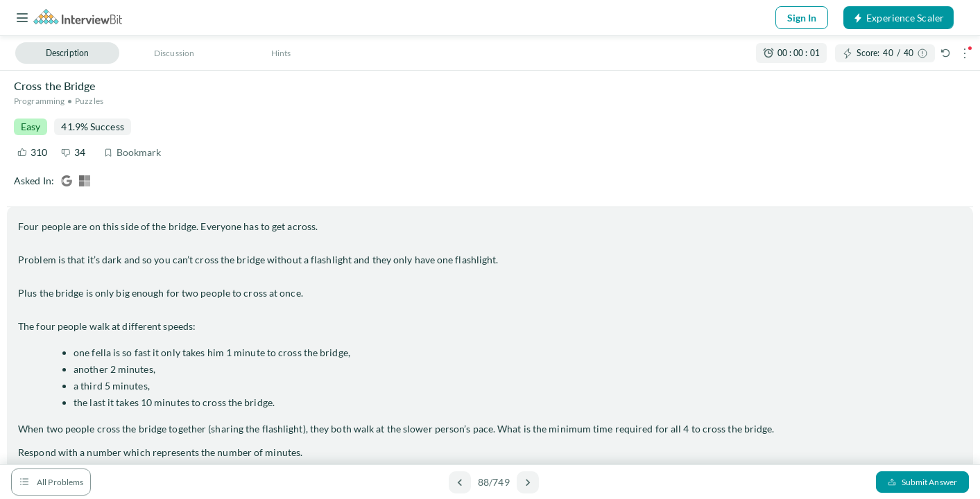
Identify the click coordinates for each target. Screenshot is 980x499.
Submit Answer (922, 482)
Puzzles (89, 101)
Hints (281, 53)
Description (67, 53)
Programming (39, 101)
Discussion (174, 53)
